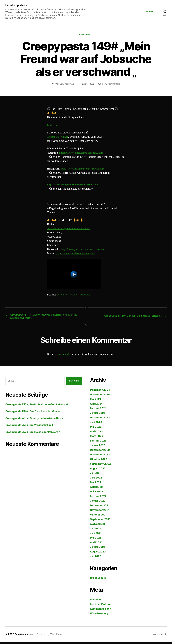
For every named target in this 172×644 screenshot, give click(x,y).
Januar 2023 (98, 447)
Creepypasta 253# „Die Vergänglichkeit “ (33, 427)
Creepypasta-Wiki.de (59, 138)
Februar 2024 (99, 410)
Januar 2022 (98, 503)
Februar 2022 (99, 498)
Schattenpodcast (18, 5)
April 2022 (97, 489)
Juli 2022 (96, 475)
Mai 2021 (96, 540)
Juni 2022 (97, 480)
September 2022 (101, 466)
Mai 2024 (96, 401)
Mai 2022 (96, 484)
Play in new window (69, 296)
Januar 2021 (98, 549)
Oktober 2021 (99, 517)
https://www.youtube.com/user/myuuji (78, 254)
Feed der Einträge (102, 606)
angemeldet (64, 356)
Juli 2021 (96, 531)
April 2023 (97, 433)
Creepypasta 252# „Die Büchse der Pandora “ (36, 434)
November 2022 (101, 457)
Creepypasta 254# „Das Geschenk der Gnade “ (37, 413)
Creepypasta (86, 35)
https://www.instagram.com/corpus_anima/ (71, 229)
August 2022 (99, 470)
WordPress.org (100, 615)
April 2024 (97, 406)
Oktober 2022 (99, 461)
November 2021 (101, 512)
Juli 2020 (96, 558)
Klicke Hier (54, 126)
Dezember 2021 (101, 507)
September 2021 (101, 521)
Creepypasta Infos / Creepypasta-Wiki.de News (37, 420)
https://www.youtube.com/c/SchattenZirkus (84, 153)
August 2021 (99, 526)
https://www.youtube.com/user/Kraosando (85, 250)
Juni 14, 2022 (88, 85)
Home (150, 12)
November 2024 (101, 396)
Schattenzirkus (66, 85)
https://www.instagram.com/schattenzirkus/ (85, 170)
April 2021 (97, 544)
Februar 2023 (99, 443)
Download (88, 296)
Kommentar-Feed (102, 611)
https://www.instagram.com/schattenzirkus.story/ (77, 186)
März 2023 (97, 438)
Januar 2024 (99, 415)
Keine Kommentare (112, 85)
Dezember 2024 (101, 392)
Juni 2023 (97, 424)
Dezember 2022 (101, 452)
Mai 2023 (96, 429)
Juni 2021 (97, 535)
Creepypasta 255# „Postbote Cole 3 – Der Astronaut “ (41, 406)
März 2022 (97, 494)
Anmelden (97, 602)
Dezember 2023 (101, 420)
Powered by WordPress (51, 636)
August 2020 (99, 554)
